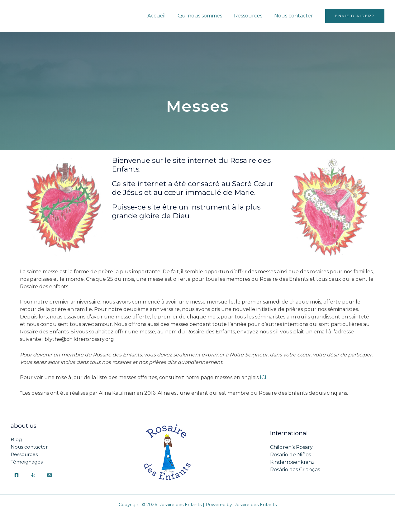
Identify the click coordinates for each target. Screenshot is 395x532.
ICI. (264, 377)
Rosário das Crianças (295, 470)
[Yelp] (33, 475)
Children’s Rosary (291, 447)
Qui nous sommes (205, 16)
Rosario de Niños (290, 455)
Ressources (251, 16)
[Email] (50, 475)
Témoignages (27, 462)
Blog (16, 440)
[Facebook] (17, 475)
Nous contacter (295, 16)
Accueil (163, 16)
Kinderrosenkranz (292, 462)
